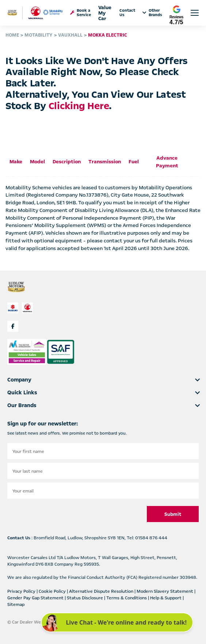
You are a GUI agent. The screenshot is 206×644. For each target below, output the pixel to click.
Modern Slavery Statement (165, 591)
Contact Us (127, 13)
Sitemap (16, 604)
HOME (12, 35)
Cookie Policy (53, 591)
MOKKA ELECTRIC (108, 35)
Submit (173, 514)
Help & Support (166, 598)
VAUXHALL (70, 35)
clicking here (79, 106)
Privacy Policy (22, 591)
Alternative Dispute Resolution (102, 591)
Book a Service (81, 13)
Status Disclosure (85, 598)
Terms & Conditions (127, 598)
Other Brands (152, 13)
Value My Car (105, 13)
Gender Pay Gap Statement (36, 598)
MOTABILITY (39, 35)
